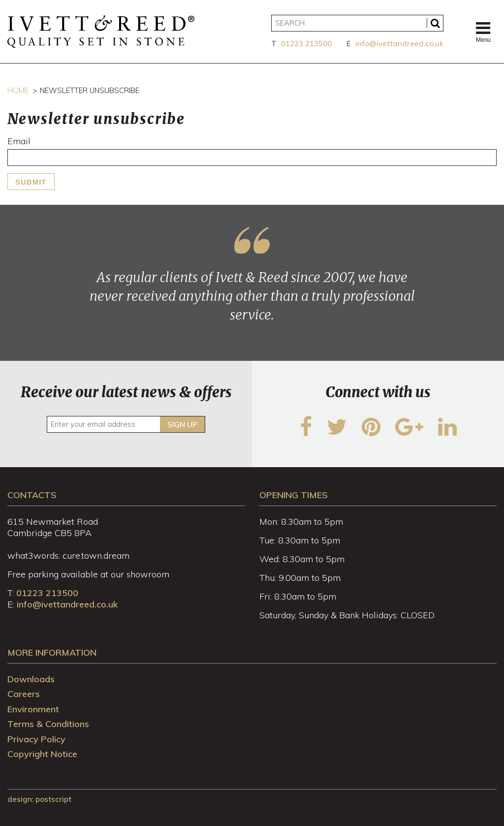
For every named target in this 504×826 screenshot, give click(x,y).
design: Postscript (39, 799)
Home (18, 90)
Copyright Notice (42, 754)
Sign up (182, 425)
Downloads (31, 679)
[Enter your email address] (126, 424)
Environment (33, 709)
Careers (24, 694)
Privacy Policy (36, 739)
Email (19, 141)
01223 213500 (306, 44)
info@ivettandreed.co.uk (399, 44)
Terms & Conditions (48, 724)
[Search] (357, 23)
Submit (31, 182)
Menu (483, 32)
